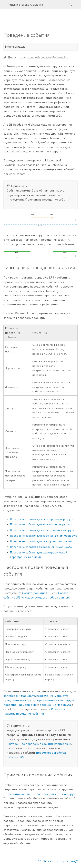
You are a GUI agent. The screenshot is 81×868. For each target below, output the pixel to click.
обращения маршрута (55, 705)
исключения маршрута (52, 696)
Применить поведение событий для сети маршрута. (40, 794)
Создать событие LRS (37, 593)
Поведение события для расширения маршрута (42, 519)
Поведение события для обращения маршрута (41, 547)
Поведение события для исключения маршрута (41, 524)
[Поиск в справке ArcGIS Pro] (37, 5)
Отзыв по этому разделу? (60, 861)
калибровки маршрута (19, 696)
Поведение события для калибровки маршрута (41, 541)
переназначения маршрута (55, 700)
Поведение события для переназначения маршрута (44, 536)
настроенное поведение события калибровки (39, 744)
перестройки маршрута (20, 705)
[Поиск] (71, 5)
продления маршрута (19, 700)
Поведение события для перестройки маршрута (42, 530)
